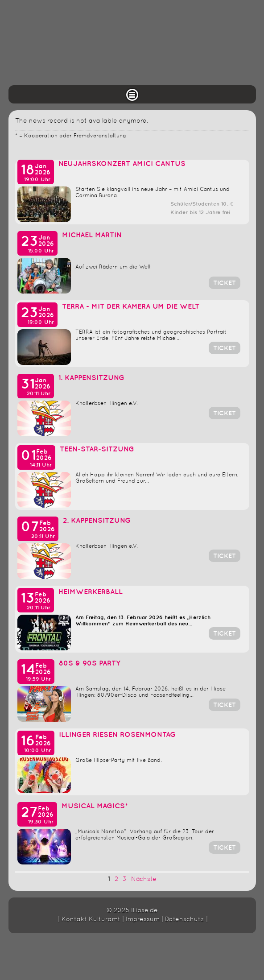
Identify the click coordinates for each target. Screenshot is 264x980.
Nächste (144, 879)
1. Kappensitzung (91, 378)
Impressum (143, 920)
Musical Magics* (95, 806)
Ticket (225, 283)
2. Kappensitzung (97, 521)
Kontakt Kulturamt (91, 920)
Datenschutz (185, 920)
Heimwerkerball (91, 592)
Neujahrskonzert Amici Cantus (122, 164)
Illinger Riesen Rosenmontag (117, 735)
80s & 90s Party (90, 664)
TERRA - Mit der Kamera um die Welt (131, 307)
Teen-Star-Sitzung (97, 449)
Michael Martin (93, 235)
